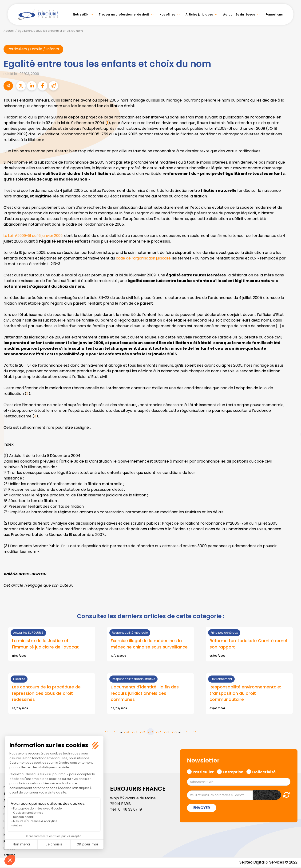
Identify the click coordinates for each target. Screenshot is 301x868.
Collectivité (264, 772)
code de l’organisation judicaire (145, 258)
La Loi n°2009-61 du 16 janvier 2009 (35, 236)
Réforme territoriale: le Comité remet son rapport (249, 644)
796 (151, 732)
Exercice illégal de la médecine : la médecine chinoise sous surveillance (149, 644)
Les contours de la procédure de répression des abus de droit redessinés (46, 694)
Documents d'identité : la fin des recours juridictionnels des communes (145, 694)
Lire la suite (52, 645)
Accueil (9, 31)
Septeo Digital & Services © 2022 (268, 863)
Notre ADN (81, 14)
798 (167, 732)
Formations (274, 14)
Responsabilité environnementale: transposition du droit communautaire (245, 694)
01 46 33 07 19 (131, 810)
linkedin (292, 425)
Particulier (203, 772)
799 (175, 732)
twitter (292, 415)
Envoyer (202, 809)
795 (143, 732)
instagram (292, 444)
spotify (292, 453)
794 (135, 732)
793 (127, 732)
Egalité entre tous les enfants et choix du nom (50, 31)
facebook (292, 406)
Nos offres (167, 14)
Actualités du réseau (239, 14)
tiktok (292, 462)
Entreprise (233, 772)
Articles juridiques (199, 14)
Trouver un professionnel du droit (124, 14)
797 (158, 732)
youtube (292, 434)
